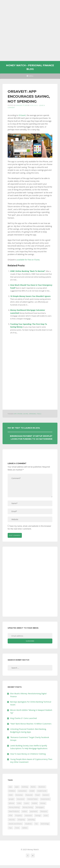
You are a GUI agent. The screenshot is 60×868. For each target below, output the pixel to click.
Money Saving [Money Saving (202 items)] (28, 807)
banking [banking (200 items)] (25, 787)
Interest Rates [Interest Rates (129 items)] (32, 799)
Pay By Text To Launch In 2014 (24, 428)
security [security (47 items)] (12, 820)
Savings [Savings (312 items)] (38, 815)
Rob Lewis (34, 105)
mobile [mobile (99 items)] (34, 803)
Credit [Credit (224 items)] (32, 791)
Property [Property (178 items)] (19, 815)
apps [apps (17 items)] (17, 787)
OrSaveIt (22, 115)
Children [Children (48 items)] (12, 791)
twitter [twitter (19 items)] (25, 828)
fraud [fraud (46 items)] (38, 795)
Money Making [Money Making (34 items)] (14, 807)
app (15, 414)
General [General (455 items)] (46, 795)
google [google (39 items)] (11, 799)
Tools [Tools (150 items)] (17, 828)
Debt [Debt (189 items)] (11, 795)
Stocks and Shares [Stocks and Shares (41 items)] (15, 824)
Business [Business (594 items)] (42, 787)
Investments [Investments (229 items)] (45, 799)
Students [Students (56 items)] (28, 824)
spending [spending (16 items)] (31, 820)
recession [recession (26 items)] (28, 815)
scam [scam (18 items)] (46, 815)
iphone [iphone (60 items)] (11, 803)
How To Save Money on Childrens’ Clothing (28, 754)
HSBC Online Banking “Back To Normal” (28, 271)
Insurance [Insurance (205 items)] (21, 799)
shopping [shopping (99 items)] (21, 820)
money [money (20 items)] (43, 803)
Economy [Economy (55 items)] (19, 795)
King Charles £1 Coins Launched (23, 718)
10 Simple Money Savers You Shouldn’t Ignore (30, 296)
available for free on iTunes (28, 260)
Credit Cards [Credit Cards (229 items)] (42, 791)
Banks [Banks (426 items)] (33, 787)
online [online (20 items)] (25, 811)
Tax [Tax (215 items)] (36, 824)
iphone (20, 414)
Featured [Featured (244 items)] (29, 795)
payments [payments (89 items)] (34, 811)
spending (33, 414)
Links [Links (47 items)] (19, 803)
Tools (39, 414)
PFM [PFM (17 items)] (10, 815)
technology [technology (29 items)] (45, 824)
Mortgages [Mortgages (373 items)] (40, 807)
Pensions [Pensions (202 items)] (44, 811)
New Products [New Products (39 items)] (14, 811)
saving (26, 414)
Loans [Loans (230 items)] (26, 803)
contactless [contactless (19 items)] (22, 791)
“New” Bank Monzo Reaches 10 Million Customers (31, 724)
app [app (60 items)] (10, 787)
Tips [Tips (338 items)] (10, 828)
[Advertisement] (30, 30)
